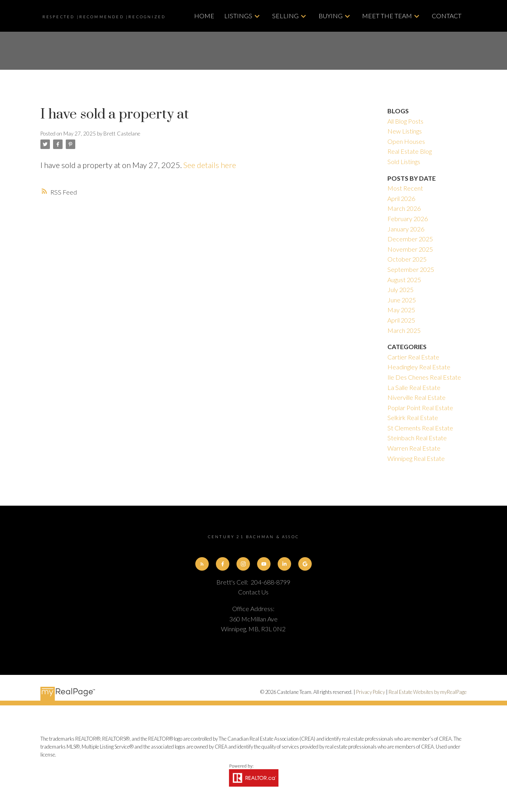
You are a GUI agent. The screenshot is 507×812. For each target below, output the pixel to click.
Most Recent (405, 188)
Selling (285, 16)
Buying (331, 16)
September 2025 (411, 269)
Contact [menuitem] (447, 16)
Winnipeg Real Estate (416, 458)
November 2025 (410, 249)
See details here (210, 165)
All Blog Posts (405, 121)
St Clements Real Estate (420, 428)
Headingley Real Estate (419, 367)
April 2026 (401, 198)
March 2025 (404, 330)
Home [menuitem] (204, 16)
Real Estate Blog (410, 151)
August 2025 (404, 280)
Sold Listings (404, 161)
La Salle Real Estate (414, 387)
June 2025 (402, 300)
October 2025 (407, 259)
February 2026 (408, 219)
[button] (202, 564)
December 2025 (410, 239)
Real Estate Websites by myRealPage (428, 692)
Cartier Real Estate (413, 357)
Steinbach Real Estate (417, 438)
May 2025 (401, 310)
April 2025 (401, 320)
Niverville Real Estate (416, 397)
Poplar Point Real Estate (420, 408)
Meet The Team (387, 16)
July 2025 (400, 289)
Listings (238, 16)
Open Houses (406, 141)
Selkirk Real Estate (413, 417)
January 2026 (406, 229)
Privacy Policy (371, 692)
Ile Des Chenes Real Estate (424, 377)
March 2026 (404, 208)
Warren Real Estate (414, 448)
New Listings (405, 131)
